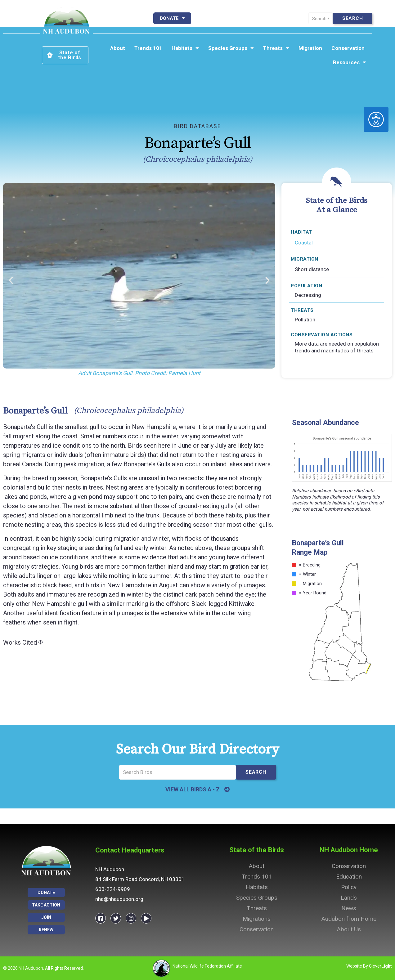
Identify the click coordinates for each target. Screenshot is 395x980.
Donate (172, 18)
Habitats (185, 48)
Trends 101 (148, 48)
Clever (380, 966)
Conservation (348, 48)
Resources (350, 62)
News (349, 908)
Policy (349, 887)
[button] (11, 280)
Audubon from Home (349, 919)
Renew (233, 18)
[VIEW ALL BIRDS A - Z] (227, 790)
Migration (310, 48)
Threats (276, 48)
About (118, 48)
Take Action (274, 18)
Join (205, 18)
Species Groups (231, 48)
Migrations (257, 919)
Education (349, 877)
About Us (349, 929)
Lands (349, 898)
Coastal (304, 243)
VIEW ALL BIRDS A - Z (193, 789)
